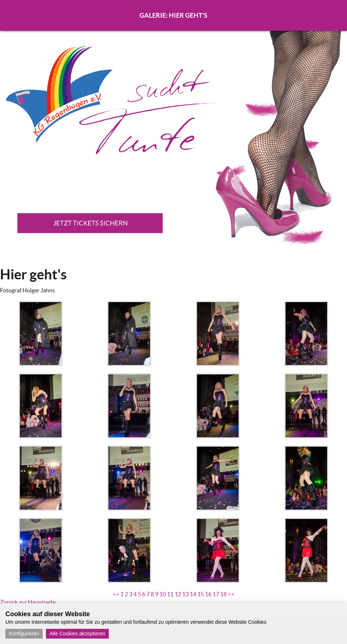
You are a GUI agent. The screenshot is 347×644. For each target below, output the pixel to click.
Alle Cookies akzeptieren (77, 634)
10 (163, 594)
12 (178, 594)
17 (216, 594)
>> (231, 594)
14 (193, 594)
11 (170, 594)
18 (223, 594)
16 (208, 594)
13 (185, 594)
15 (201, 594)
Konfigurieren (24, 634)
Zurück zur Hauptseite (28, 602)
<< (116, 594)
